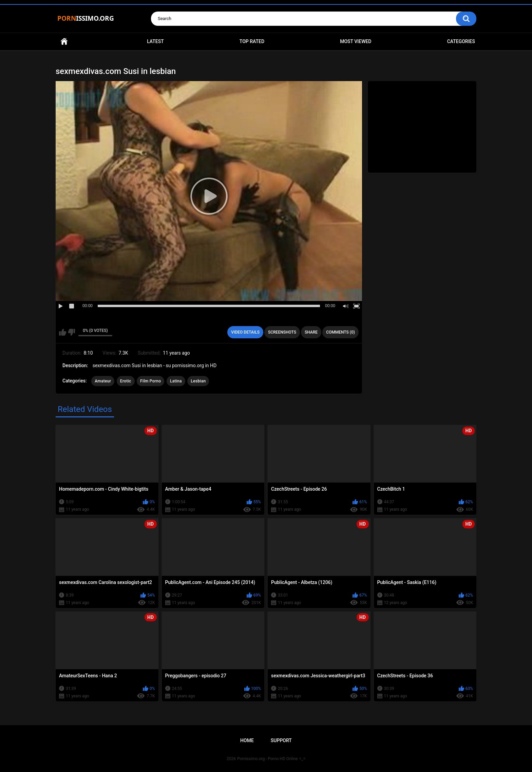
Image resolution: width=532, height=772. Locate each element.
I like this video (63, 332)
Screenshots (282, 332)
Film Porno (150, 381)
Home (64, 42)
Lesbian (198, 381)
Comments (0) (340, 332)
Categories (461, 41)
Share (311, 332)
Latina (176, 381)
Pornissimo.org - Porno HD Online (268, 759)
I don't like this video (71, 332)
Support (281, 740)
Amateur (103, 381)
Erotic (126, 381)
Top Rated (252, 41)
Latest (155, 41)
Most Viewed (356, 41)
